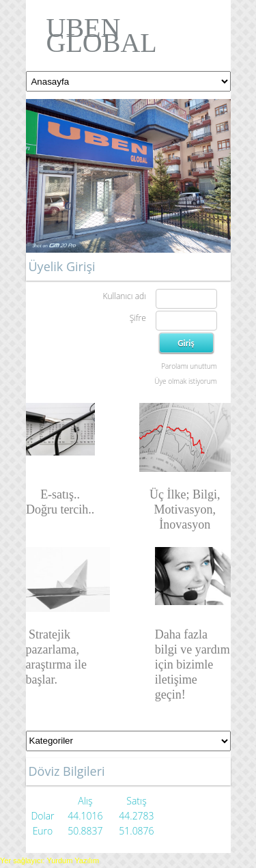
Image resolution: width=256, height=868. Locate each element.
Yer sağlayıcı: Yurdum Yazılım (49, 860)
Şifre (138, 318)
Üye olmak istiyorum (185, 381)
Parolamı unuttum (189, 366)
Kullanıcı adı (124, 296)
